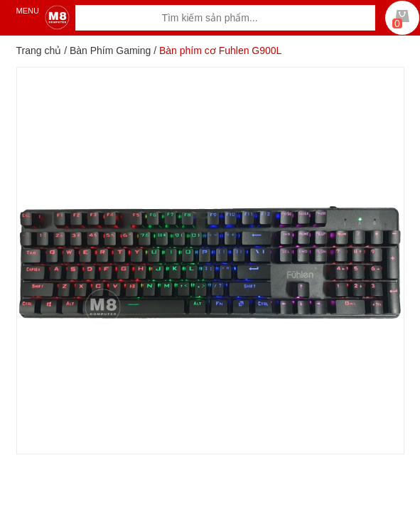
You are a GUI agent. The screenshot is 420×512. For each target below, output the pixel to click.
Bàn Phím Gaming (110, 50)
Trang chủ (39, 50)
